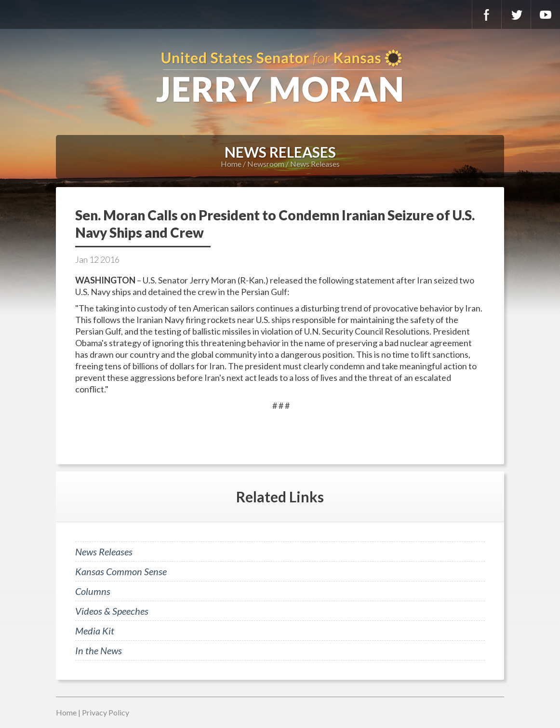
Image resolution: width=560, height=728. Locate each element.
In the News (99, 650)
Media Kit (95, 631)
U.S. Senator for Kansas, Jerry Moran (280, 77)
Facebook (487, 14)
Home (231, 164)
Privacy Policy (106, 712)
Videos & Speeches (112, 611)
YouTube (546, 14)
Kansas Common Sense (121, 571)
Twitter (516, 14)
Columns (93, 591)
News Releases (315, 164)
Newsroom (266, 164)
